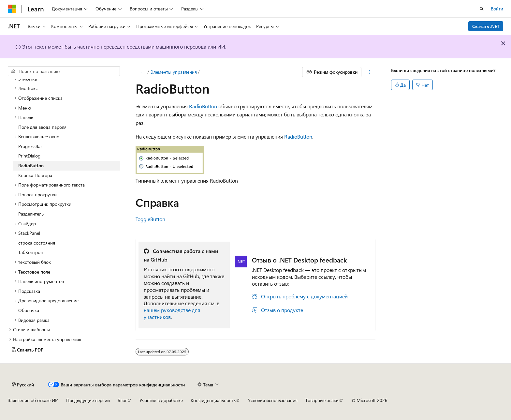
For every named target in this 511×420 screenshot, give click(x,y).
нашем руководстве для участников (172, 313)
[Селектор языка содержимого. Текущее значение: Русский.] (23, 384)
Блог (122, 400)
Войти (497, 9)
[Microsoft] (12, 9)
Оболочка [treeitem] (29, 310)
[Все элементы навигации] (141, 72)
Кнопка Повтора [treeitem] (35, 175)
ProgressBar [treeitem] (30, 146)
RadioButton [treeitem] (31, 165)
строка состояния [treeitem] (37, 243)
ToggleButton (150, 219)
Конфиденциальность (213, 400)
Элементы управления (174, 72)
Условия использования (273, 400)
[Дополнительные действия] (370, 72)
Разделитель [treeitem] (31, 214)
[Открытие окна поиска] (482, 9)
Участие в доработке (161, 400)
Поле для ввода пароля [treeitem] (42, 127)
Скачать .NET (486, 26)
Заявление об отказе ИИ (33, 400)
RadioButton (203, 106)
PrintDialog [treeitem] (29, 156)
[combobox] (64, 71)
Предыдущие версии (88, 400)
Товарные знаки (322, 400)
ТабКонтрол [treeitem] (30, 252)
